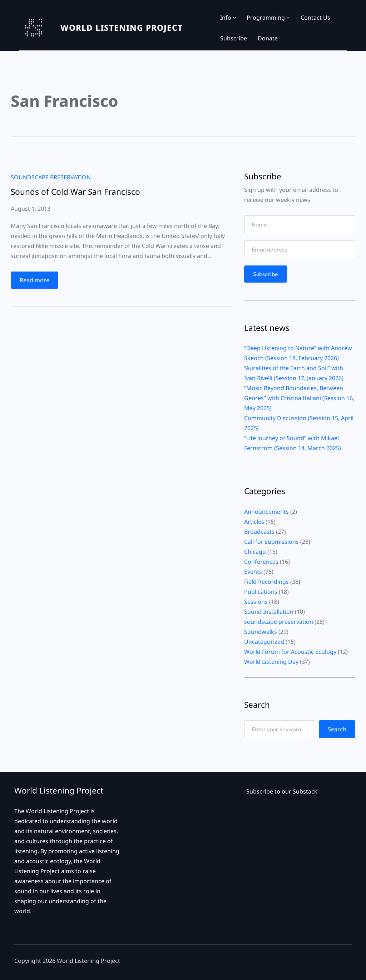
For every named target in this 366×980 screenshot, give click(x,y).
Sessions (256, 602)
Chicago (255, 552)
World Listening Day (271, 662)
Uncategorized (264, 642)
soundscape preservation (51, 177)
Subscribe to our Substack (282, 791)
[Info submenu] (234, 18)
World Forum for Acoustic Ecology (290, 652)
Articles (254, 522)
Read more (37, 282)
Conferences (261, 562)
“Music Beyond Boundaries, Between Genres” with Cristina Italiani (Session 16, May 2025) (299, 398)
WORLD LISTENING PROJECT (122, 28)
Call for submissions (271, 542)
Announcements (266, 512)
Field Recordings (266, 582)
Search (337, 729)
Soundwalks (261, 632)
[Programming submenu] (288, 18)
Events (253, 572)
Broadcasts (259, 532)
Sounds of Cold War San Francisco (75, 192)
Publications (261, 592)
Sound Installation (269, 612)
